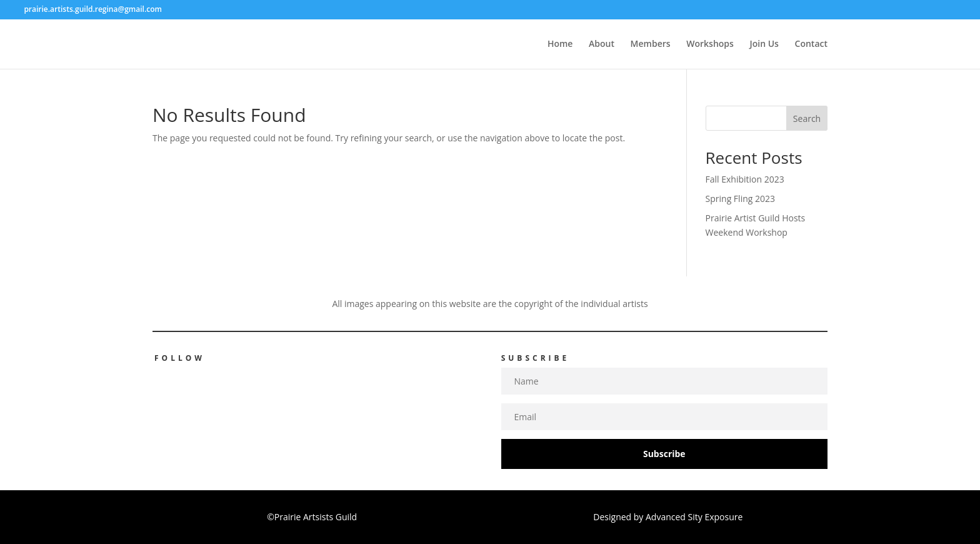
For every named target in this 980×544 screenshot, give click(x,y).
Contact (811, 44)
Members (651, 44)
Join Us (764, 44)
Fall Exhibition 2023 (745, 179)
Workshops (710, 44)
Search (807, 118)
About (602, 44)
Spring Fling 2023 (740, 199)
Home (560, 44)
